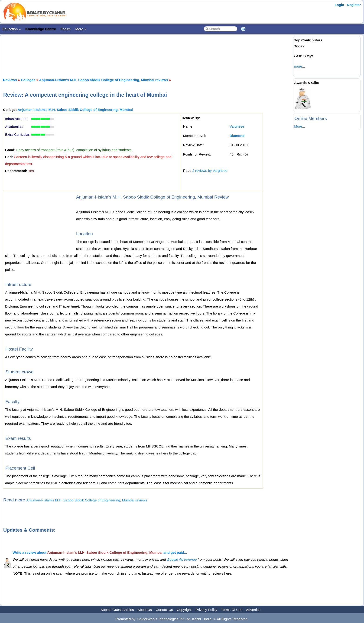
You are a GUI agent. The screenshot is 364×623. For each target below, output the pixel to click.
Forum (66, 29)
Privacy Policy (206, 610)
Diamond (237, 136)
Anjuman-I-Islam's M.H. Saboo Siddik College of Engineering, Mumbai (75, 110)
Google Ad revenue (182, 559)
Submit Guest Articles (117, 610)
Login (339, 5)
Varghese (237, 126)
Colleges (28, 80)
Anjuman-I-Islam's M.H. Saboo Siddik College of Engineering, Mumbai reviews (103, 80)
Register (354, 5)
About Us (145, 610)
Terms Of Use (232, 610)
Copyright (184, 610)
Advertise (253, 610)
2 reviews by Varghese (210, 171)
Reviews (10, 80)
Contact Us (164, 610)
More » (81, 29)
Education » (11, 29)
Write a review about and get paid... (100, 552)
